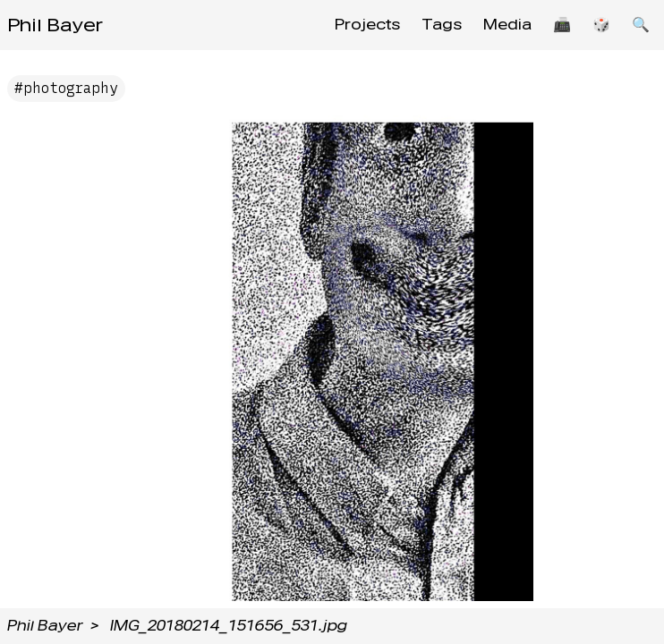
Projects (367, 25)
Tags (442, 25)
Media (507, 25)
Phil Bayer (55, 25)
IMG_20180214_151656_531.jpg (229, 626)
